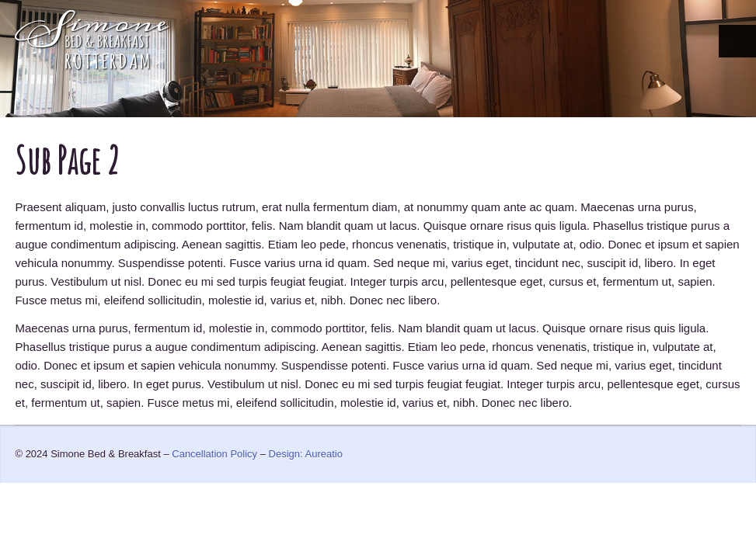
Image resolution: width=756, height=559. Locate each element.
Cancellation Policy (214, 454)
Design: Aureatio (306, 454)
